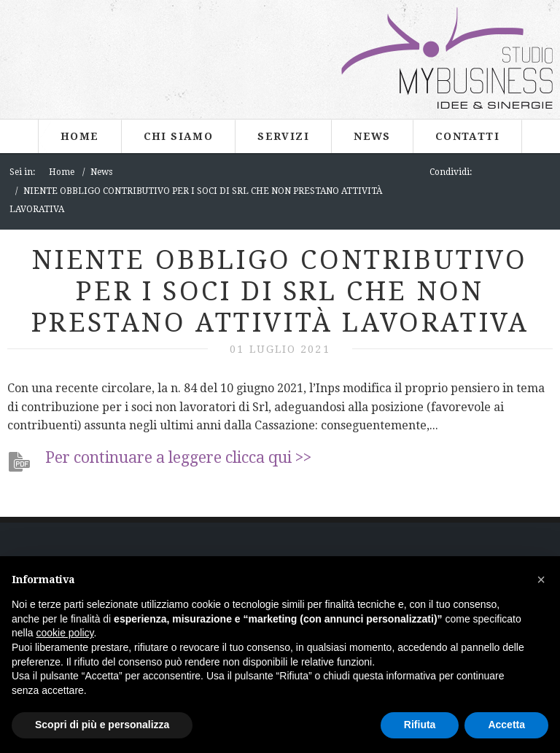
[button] (541, 580)
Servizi (283, 136)
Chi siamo (179, 136)
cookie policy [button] (65, 633)
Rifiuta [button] (420, 725)
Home (80, 136)
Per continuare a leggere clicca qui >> (178, 457)
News (372, 136)
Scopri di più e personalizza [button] (102, 725)
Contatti (467, 136)
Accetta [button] (506, 725)
